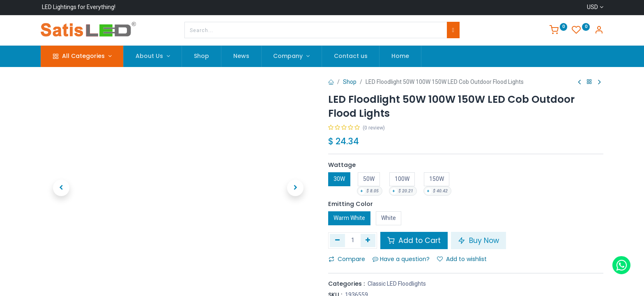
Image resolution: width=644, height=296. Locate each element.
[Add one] (368, 240)
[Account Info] (599, 31)
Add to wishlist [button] (462, 259)
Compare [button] (347, 259)
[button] (61, 188)
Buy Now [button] (478, 240)
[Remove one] (337, 240)
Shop (350, 82)
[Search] (453, 30)
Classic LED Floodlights (397, 284)
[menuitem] (201, 56)
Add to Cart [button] (414, 240)
